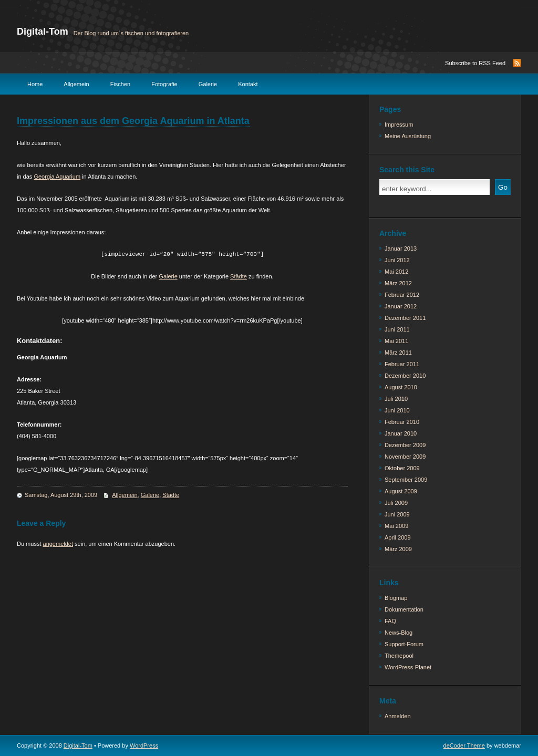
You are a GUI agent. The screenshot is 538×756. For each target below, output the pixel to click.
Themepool (399, 656)
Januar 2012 (401, 306)
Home (35, 84)
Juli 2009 (396, 503)
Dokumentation (404, 609)
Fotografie (164, 84)
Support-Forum (404, 644)
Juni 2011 (397, 329)
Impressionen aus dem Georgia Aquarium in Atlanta (133, 121)
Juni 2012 (397, 260)
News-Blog (399, 633)
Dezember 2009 (405, 445)
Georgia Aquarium (57, 177)
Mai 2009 (396, 526)
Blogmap (396, 598)
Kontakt (248, 84)
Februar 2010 (402, 422)
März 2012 (398, 283)
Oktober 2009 (402, 468)
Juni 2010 (397, 410)
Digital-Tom (43, 32)
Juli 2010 (396, 399)
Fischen (121, 84)
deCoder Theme (464, 745)
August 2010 (401, 387)
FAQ (390, 621)
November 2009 (405, 457)
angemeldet (58, 544)
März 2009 (398, 549)
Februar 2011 (402, 364)
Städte (239, 276)
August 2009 (401, 491)
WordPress (144, 745)
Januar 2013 (401, 248)
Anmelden (398, 716)
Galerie (208, 84)
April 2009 (398, 537)
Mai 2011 (396, 341)
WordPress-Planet (408, 667)
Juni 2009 (397, 514)
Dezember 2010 (405, 376)
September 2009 (406, 480)
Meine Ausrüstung (408, 136)
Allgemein (76, 84)
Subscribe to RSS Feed (475, 63)
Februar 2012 (402, 295)
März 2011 (398, 353)
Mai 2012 (396, 272)
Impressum (399, 125)
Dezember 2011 (405, 318)
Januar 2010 (401, 433)
